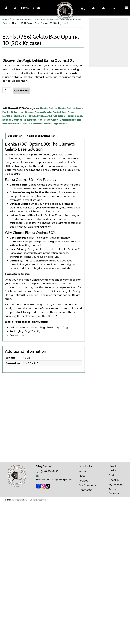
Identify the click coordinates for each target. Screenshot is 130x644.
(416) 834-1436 (50, 612)
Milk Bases (30, 120)
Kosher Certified (12, 120)
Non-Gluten (45, 120)
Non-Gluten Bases (64, 120)
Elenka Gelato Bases (70, 108)
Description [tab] (15, 277)
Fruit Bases (58, 116)
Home (6, 20)
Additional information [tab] (41, 277)
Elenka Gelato (49, 108)
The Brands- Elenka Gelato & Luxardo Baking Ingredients (42, 20)
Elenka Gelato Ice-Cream (18, 112)
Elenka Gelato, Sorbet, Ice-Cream (55, 112)
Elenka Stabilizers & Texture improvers (26, 116)
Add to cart (21, 91)
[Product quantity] (7, 90)
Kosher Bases (74, 116)
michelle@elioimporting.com (53, 621)
